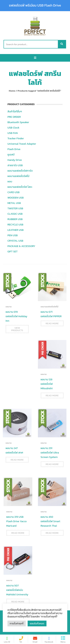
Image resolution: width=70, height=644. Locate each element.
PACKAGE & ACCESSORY (21, 246)
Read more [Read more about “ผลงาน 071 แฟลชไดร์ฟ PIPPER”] (52, 323)
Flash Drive (14, 149)
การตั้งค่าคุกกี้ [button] (17, 623)
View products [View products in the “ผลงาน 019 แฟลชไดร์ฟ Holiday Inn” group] (17, 329)
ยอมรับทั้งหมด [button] (37, 623)
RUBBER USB (15, 219)
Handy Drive (15, 160)
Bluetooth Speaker (18, 122)
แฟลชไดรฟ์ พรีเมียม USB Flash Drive (35, 5)
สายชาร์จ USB (15, 165)
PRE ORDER (14, 117)
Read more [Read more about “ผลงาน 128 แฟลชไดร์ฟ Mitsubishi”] (52, 395)
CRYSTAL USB (15, 241)
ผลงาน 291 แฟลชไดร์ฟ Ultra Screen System (50, 453)
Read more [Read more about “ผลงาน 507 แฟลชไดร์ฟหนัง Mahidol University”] (18, 602)
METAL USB (14, 203)
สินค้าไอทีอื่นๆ (15, 112)
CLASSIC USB (15, 214)
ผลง (10, 182)
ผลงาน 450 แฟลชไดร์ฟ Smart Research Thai (50, 521)
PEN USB (13, 235)
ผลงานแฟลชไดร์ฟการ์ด (20, 171)
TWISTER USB (15, 208)
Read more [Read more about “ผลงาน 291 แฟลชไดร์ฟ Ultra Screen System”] (52, 464)
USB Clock (13, 128)
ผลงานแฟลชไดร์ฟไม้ (18, 176)
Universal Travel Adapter (22, 144)
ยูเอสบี (11, 155)
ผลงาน (9, 307)
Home (12, 91)
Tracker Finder (16, 138)
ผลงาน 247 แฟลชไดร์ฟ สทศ (14, 450)
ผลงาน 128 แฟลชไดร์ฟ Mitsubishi (47, 384)
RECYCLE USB (15, 225)
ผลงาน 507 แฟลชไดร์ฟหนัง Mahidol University (17, 590)
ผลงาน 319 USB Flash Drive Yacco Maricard (17, 521)
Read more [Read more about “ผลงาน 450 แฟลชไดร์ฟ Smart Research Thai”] (52, 533)
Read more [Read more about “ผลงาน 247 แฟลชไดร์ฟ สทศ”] (17, 460)
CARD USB (13, 192)
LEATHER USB (15, 230)
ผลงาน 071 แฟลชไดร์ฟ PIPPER (51, 314)
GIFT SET (13, 252)
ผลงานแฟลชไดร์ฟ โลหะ (20, 187)
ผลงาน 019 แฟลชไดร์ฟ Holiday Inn (16, 316)
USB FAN (13, 133)
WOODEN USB (15, 198)
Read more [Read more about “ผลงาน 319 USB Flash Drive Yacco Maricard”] (18, 533)
